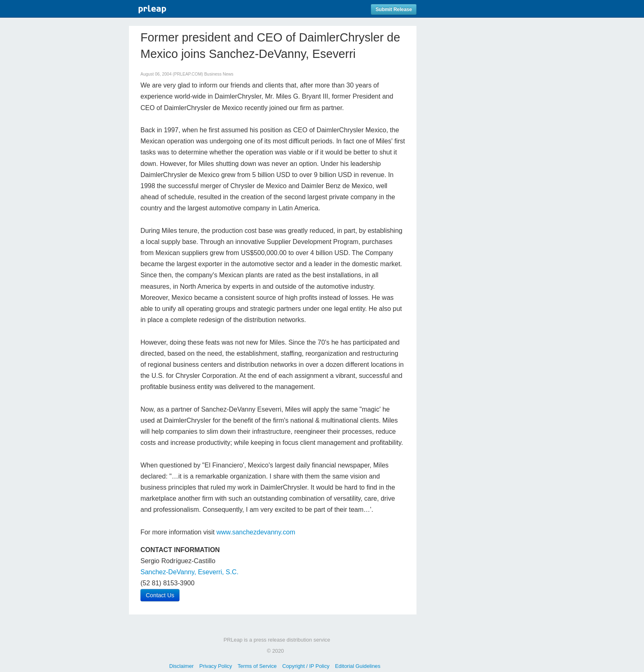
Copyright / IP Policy (306, 666)
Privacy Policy (216, 666)
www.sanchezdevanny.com (256, 532)
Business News (219, 74)
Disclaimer (182, 666)
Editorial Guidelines (358, 666)
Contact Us (160, 595)
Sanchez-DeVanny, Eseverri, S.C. (190, 572)
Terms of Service (257, 666)
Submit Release (394, 9)
